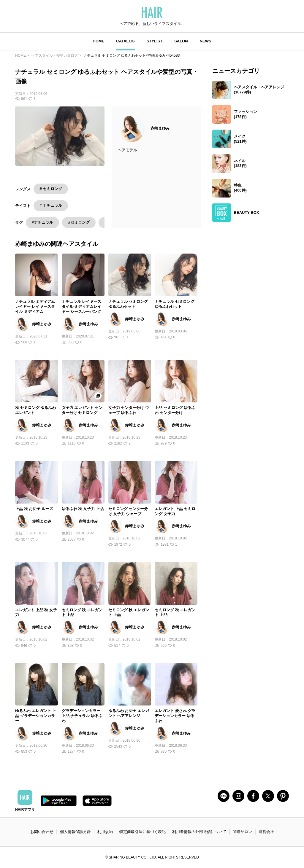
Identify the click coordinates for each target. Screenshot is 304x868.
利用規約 (105, 832)
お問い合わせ (42, 832)
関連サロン (242, 832)
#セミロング (79, 222)
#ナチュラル (42, 222)
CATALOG (125, 41)
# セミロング (51, 189)
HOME (98, 41)
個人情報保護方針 (75, 832)
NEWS (206, 41)
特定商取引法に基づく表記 (142, 832)
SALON (181, 41)
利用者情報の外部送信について (199, 832)
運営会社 (266, 832)
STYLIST (155, 41)
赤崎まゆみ (160, 128)
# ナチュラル (51, 205)
